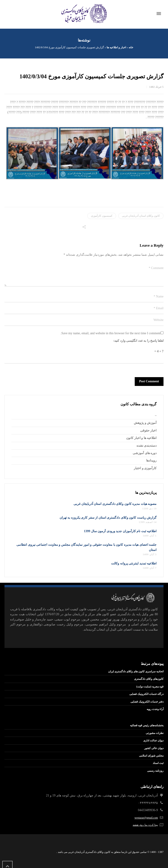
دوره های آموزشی (145, 453)
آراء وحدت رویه (155, 709)
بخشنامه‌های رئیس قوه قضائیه (147, 725)
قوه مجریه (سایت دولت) (150, 687)
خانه (131, 47)
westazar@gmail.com (146, 818)
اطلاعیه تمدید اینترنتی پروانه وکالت (134, 563)
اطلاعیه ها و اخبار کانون (141, 438)
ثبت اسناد (158, 763)
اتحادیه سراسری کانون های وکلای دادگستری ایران (136, 671)
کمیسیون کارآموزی (102, 216)
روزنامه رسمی (155, 771)
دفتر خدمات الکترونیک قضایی (147, 702)
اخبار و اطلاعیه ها (116, 47)
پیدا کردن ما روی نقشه (145, 825)
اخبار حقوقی (148, 431)
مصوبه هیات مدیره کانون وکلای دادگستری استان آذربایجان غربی (115, 504)
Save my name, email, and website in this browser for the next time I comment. (111, 333)
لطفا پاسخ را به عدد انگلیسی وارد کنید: (138, 341)
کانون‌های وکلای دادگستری (149, 679)
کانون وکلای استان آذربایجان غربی (141, 216)
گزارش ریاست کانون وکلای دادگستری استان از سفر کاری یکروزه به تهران (108, 518)
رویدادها (151, 461)
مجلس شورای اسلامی (151, 756)
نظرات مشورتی (155, 733)
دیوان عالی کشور (154, 748)
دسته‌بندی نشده (147, 446)
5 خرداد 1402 (156, 87)
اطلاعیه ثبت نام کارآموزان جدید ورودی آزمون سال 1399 (120, 531)
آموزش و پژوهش (145, 423)
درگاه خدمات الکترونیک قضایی (146, 694)
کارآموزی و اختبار (145, 468)
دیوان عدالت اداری (153, 740)
